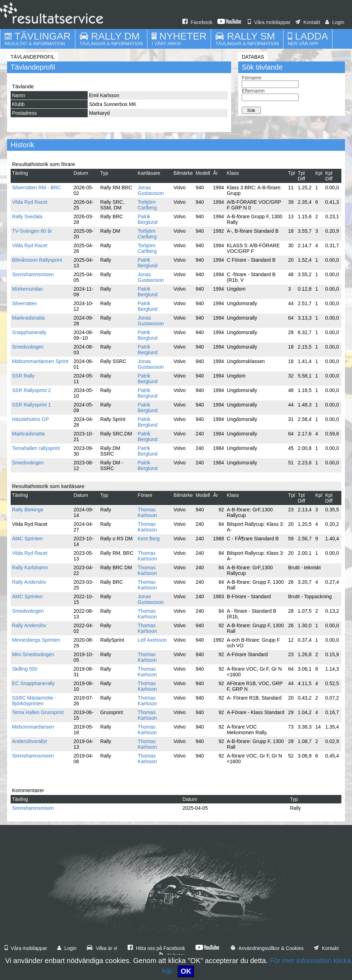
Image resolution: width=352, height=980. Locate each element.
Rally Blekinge (28, 510)
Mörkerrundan (27, 289)
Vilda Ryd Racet (30, 202)
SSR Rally (23, 376)
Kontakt (308, 22)
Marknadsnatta (28, 318)
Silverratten (25, 303)
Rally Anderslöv (29, 582)
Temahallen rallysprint (36, 448)
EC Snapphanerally (33, 683)
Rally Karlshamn (30, 568)
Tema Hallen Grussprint (38, 712)
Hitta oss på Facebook (156, 948)
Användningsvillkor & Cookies (267, 948)
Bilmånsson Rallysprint (37, 260)
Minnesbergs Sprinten (36, 640)
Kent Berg (149, 539)
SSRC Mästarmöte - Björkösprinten (34, 701)
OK (186, 971)
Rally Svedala (27, 216)
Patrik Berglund (148, 219)
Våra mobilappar (269, 22)
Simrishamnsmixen (33, 274)
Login (335, 22)
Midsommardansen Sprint (40, 361)
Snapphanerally (29, 332)
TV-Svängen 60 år (32, 231)
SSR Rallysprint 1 (31, 405)
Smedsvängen (28, 347)
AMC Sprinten (27, 539)
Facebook (197, 22)
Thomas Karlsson (147, 512)
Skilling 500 (25, 669)
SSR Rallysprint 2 (31, 390)
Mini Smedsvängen (33, 654)
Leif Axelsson (152, 640)
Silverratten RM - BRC (36, 188)
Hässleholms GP (30, 419)
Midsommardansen (33, 727)
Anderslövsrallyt (30, 741)
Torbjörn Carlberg (147, 205)
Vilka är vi (102, 948)
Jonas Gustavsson (151, 190)
